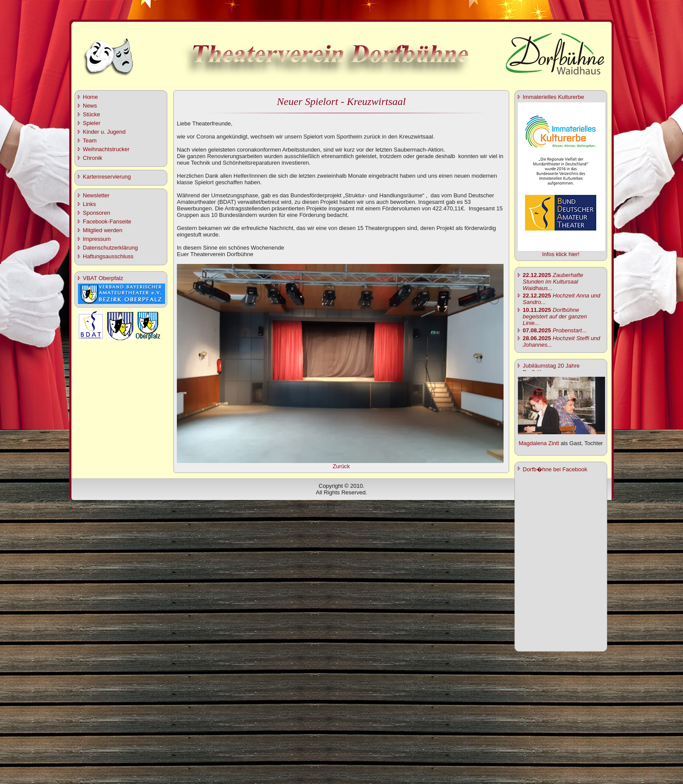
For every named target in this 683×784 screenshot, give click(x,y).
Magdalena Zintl (539, 443)
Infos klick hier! (561, 254)
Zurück (341, 466)
